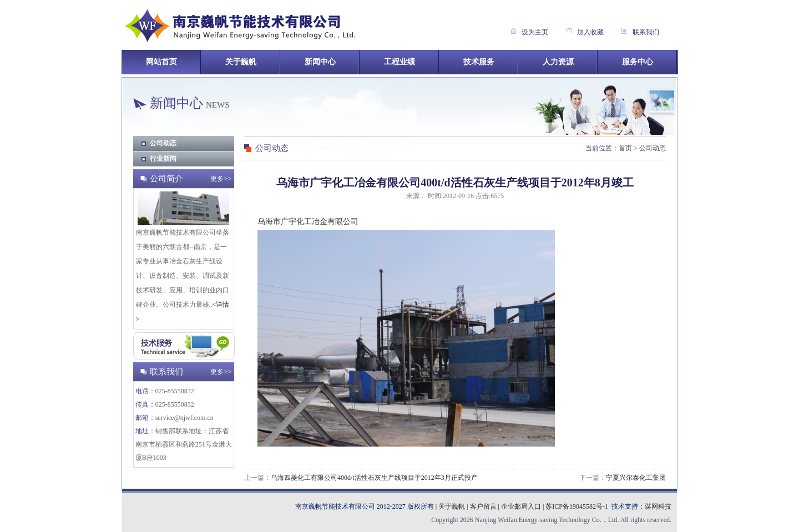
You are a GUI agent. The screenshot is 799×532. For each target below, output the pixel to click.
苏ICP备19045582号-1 (577, 506)
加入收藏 (590, 32)
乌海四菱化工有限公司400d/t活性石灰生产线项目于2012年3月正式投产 (374, 478)
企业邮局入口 (521, 506)
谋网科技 (658, 506)
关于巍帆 (452, 506)
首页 (625, 148)
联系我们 (646, 32)
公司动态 (163, 143)
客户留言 (483, 506)
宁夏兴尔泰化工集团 (636, 478)
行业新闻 (163, 159)
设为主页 (535, 32)
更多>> (221, 179)
